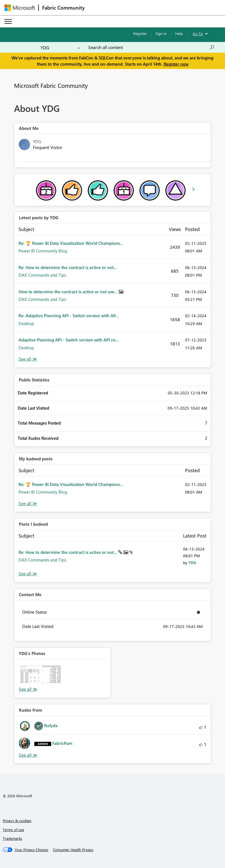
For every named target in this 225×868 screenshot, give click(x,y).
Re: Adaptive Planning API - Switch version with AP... (69, 316)
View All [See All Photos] (28, 689)
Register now (176, 64)
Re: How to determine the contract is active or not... (68, 267)
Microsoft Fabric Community (51, 85)
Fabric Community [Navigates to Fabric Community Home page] (63, 8)
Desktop (26, 323)
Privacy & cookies (17, 821)
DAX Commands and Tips (42, 275)
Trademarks (13, 838)
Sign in (161, 33)
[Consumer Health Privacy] (73, 850)
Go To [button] (198, 34)
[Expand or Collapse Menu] (8, 21)
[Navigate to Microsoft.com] (20, 8)
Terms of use (13, 830)
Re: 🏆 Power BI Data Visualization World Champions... (71, 243)
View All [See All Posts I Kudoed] (28, 574)
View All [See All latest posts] (28, 359)
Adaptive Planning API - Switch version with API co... (69, 340)
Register (140, 33)
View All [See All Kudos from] (28, 755)
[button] (30, 675)
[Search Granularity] (60, 47)
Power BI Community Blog (43, 251)
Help (179, 33)
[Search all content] (151, 47)
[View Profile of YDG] (192, 562)
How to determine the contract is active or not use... (69, 292)
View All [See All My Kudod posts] (28, 504)
